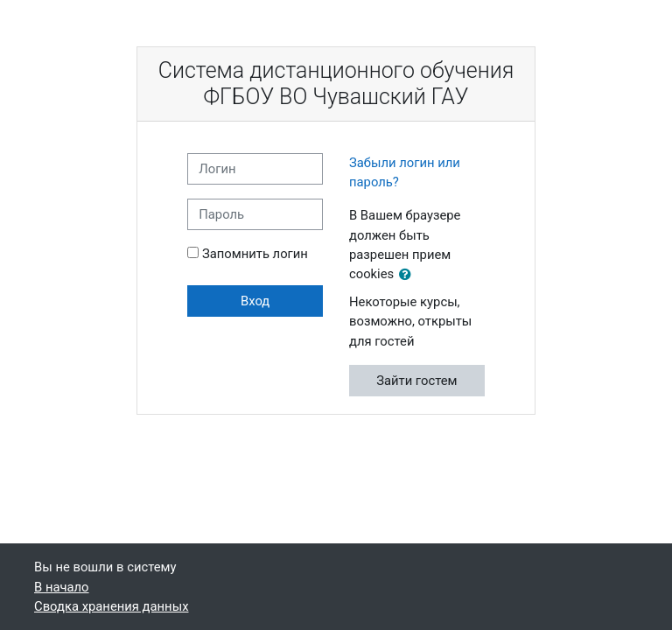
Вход (255, 301)
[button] (409, 275)
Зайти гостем (416, 381)
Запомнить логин (255, 254)
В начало (62, 587)
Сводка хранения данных (111, 606)
